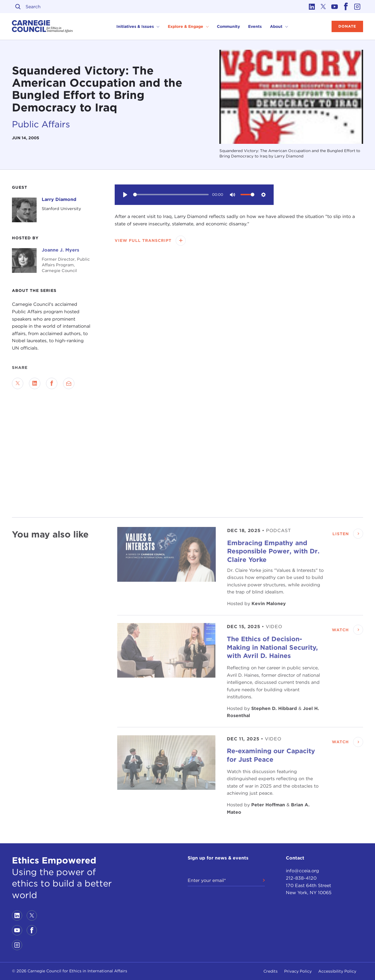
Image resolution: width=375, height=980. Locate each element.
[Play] (125, 195)
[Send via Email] (69, 383)
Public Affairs (41, 124)
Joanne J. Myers (60, 250)
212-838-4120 (301, 878)
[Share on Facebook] (52, 383)
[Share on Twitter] (18, 383)
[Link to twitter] (323, 7)
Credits (271, 971)
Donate (347, 26)
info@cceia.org (302, 871)
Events (255, 26)
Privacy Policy (298, 971)
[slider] (171, 195)
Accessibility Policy (337, 971)
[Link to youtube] (335, 7)
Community (228, 26)
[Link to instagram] (357, 7)
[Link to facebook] (346, 7)
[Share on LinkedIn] (35, 383)
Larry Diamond (59, 199)
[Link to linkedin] (312, 7)
